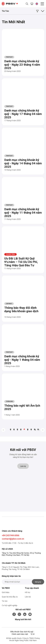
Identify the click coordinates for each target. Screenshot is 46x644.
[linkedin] (25, 614)
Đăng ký (38, 582)
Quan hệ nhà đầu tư (10, 597)
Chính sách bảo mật (20, 634)
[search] (27, 4)
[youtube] (30, 614)
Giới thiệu (6, 592)
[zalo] (19, 614)
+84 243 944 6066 (11, 535)
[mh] (32, 4)
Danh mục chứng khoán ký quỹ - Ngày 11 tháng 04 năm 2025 (23, 213)
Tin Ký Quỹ (9, 57)
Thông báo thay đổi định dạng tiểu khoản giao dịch (21, 309)
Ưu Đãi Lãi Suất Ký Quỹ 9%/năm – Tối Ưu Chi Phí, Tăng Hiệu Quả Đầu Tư (21, 262)
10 (35, 429)
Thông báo (9, 401)
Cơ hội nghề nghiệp (10, 606)
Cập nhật (9, 304)
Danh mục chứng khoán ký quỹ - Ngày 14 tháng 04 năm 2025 (23, 163)
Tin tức (5, 601)
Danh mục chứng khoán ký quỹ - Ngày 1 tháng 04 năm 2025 (22, 360)
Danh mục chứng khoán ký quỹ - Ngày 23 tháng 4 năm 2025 (22, 65)
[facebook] (14, 614)
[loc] (39, 10)
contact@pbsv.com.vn (13, 539)
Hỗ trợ (27, 592)
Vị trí (33, 634)
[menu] (42, 4)
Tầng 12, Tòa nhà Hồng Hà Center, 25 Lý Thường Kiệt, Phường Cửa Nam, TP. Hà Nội (21, 554)
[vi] (37, 4)
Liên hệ (23, 466)
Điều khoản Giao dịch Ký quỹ (22, 632)
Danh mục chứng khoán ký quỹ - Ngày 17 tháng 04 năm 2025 (23, 114)
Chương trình (10, 254)
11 (38, 429)
